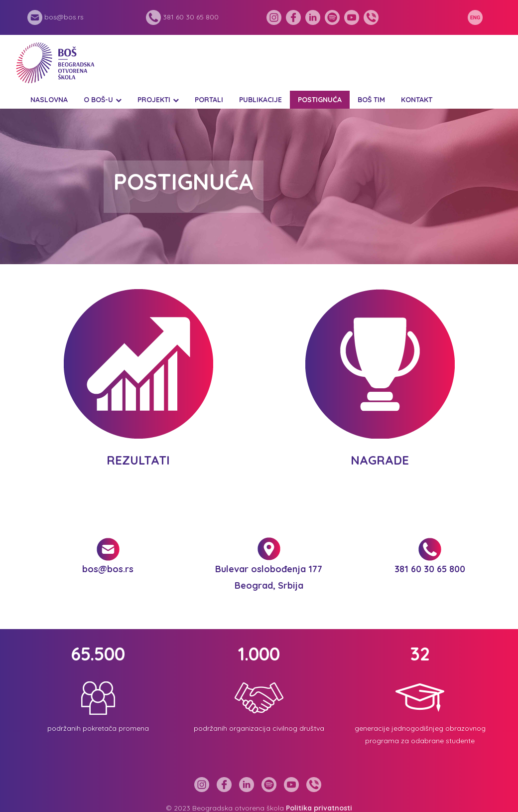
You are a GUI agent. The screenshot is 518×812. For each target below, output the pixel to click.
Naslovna (49, 100)
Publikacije (260, 100)
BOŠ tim (371, 100)
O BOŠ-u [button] (98, 100)
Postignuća (320, 100)
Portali (209, 100)
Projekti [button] (154, 100)
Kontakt (417, 100)
